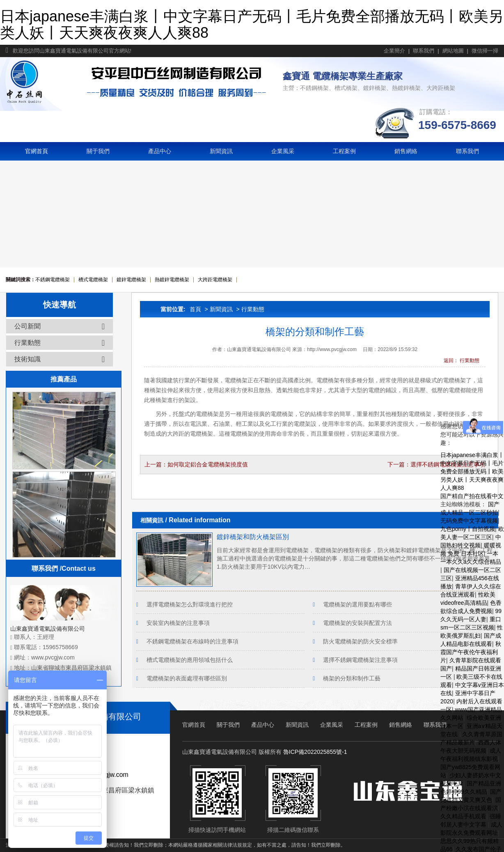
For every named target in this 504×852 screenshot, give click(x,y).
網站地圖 (453, 51)
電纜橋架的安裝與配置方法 (357, 623)
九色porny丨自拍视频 (468, 529)
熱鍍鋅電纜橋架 (172, 280)
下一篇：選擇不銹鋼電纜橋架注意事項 (436, 464)
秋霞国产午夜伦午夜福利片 (471, 652)
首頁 (195, 309)
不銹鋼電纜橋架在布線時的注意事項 (192, 641)
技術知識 (60, 359)
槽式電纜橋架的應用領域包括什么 (190, 660)
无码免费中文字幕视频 (469, 521)
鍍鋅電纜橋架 (131, 280)
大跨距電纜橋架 (215, 280)
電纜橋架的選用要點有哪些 (357, 604)
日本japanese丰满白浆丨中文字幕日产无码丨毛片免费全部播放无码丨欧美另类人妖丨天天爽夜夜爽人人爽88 (252, 24)
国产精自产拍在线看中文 (472, 496)
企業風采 (283, 151)
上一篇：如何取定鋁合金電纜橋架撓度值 (196, 464)
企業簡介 (394, 51)
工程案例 (344, 151)
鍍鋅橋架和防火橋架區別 (253, 537)
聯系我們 (424, 51)
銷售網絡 (406, 151)
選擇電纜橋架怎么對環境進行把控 (190, 604)
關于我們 (98, 151)
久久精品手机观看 (463, 816)
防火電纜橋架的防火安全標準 (360, 641)
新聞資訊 (221, 151)
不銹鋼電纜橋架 (53, 280)
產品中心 (160, 151)
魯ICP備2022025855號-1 (315, 752)
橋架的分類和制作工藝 (352, 678)
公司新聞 (60, 326)
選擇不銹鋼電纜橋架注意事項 (360, 660)
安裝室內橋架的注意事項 (178, 623)
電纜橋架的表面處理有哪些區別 (187, 678)
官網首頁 (37, 151)
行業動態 (253, 309)
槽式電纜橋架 (93, 280)
